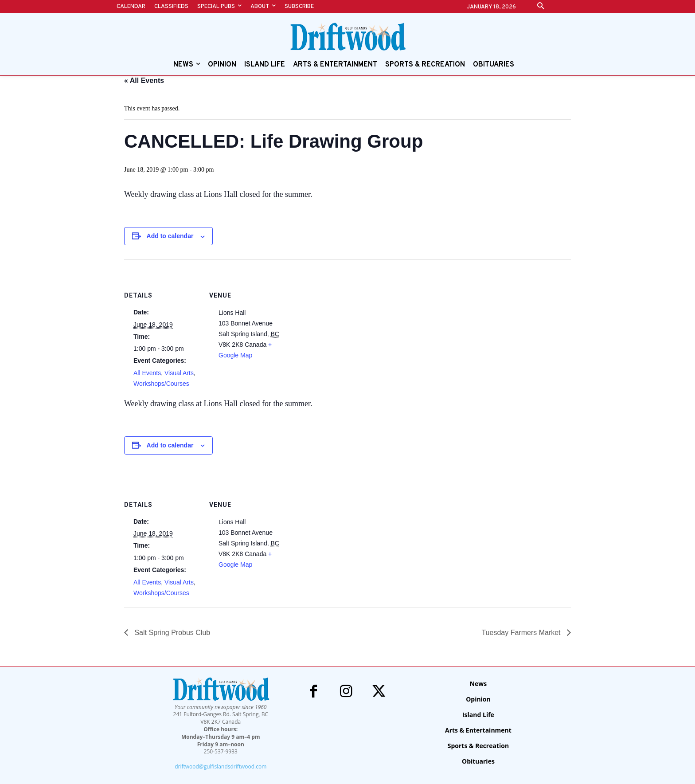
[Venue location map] (341, 321)
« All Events (144, 80)
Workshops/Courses (161, 384)
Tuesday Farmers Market (522, 633)
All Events (147, 373)
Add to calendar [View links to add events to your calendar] (170, 236)
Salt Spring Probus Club (171, 633)
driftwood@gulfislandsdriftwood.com (221, 766)
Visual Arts (179, 373)
